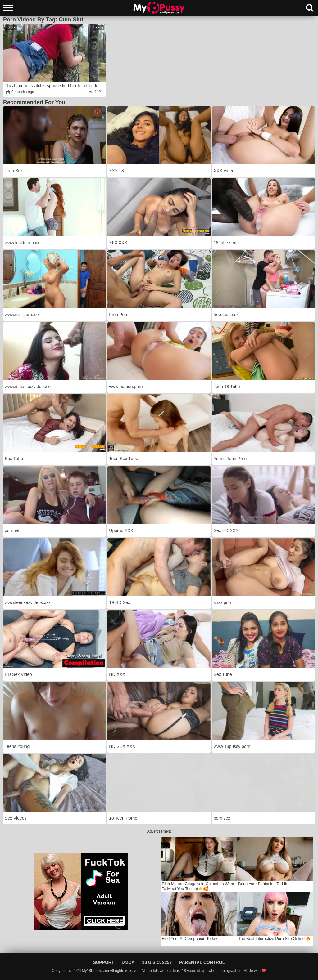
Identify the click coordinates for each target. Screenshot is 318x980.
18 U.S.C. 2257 (157, 962)
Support (104, 962)
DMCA (128, 962)
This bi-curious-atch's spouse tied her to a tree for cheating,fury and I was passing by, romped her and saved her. (55, 86)
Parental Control (202, 962)
